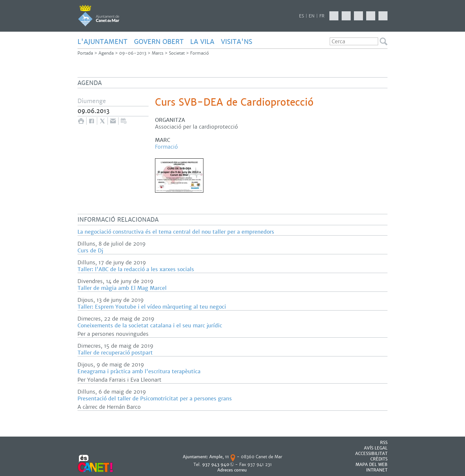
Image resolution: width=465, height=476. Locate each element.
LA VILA (202, 42)
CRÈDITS (379, 459)
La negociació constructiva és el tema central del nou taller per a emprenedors (176, 232)
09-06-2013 (133, 53)
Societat (177, 53)
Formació (200, 53)
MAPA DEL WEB (372, 465)
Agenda (106, 53)
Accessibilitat (371, 454)
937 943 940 (216, 465)
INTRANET (377, 470)
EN (312, 16)
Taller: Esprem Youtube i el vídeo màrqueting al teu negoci (152, 307)
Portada (85, 53)
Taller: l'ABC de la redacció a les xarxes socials (136, 269)
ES (301, 16)
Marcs (158, 53)
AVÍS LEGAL (376, 448)
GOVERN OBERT (159, 42)
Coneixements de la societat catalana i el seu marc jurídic (150, 326)
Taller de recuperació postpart (115, 353)
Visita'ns (237, 42)
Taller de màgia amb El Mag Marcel (122, 288)
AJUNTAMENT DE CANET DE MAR (99, 16)
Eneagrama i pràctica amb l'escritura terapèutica (139, 371)
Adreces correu (233, 470)
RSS (384, 443)
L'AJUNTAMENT (103, 42)
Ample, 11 (219, 457)
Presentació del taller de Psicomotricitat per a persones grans (155, 399)
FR (322, 16)
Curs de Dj (90, 251)
